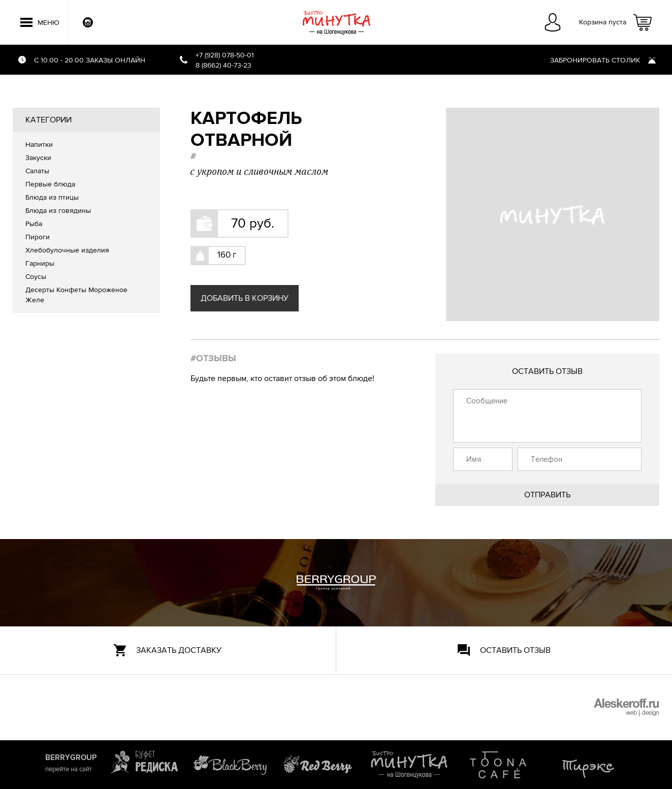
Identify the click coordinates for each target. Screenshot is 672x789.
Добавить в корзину (245, 298)
